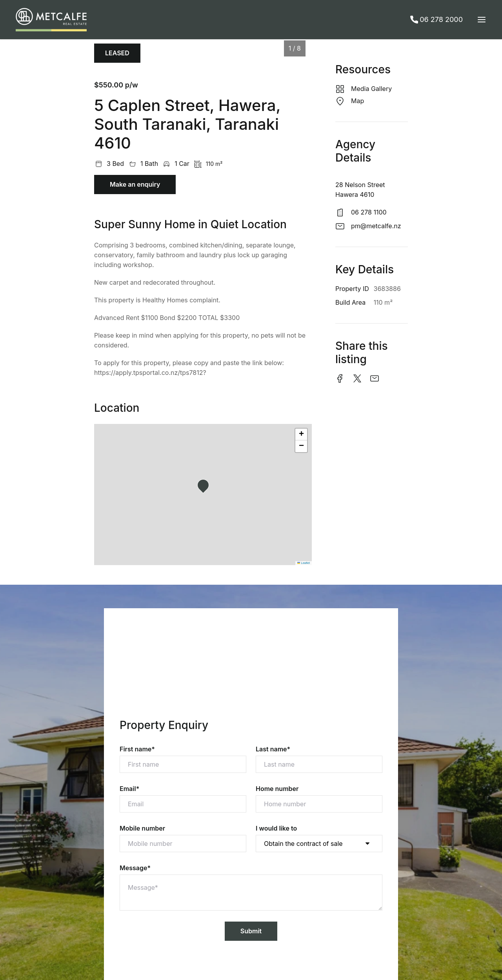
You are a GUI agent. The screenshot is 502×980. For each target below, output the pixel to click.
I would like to (276, 828)
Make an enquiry (135, 184)
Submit (251, 931)
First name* (137, 749)
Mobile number (142, 828)
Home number (277, 789)
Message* (135, 868)
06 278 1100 (369, 212)
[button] (206, 487)
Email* (129, 789)
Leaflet (304, 563)
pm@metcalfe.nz (376, 226)
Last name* (273, 749)
